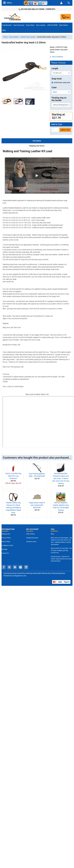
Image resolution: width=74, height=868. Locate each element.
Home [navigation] (5, 37)
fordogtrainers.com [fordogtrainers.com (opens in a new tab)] (19, 576)
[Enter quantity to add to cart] (55, 130)
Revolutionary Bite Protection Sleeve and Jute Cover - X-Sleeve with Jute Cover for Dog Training (61, 479)
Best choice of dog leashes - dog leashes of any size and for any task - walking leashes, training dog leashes (61, 541)
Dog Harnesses (19, 25)
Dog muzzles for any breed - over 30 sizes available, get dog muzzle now (62, 550)
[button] (7, 101)
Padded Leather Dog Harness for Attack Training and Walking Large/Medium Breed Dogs (13, 508)
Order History (31, 534)
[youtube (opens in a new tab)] (20, 567)
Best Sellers (64, 25)
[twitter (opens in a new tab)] (9, 567)
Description (37, 141)
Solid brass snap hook (62, 83)
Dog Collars (30, 25)
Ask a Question (57, 57)
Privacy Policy (6, 538)
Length (55, 68)
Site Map (4, 549)
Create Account (31, 542)
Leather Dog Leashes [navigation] (28, 37)
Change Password (32, 538)
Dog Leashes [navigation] (14, 37)
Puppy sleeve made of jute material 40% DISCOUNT (37, 505)
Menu (8, 3)
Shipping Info (6, 534)
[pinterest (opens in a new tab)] (15, 567)
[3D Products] (38, 422)
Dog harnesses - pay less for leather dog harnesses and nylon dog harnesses (61, 559)
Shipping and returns (37, 146)
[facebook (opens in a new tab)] (4, 567)
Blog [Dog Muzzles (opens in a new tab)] (52, 534)
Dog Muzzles (7, 25)
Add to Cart (65, 130)
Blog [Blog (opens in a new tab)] (4, 30)
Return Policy (6, 542)
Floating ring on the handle (59, 99)
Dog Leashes (41, 25)
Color (54, 87)
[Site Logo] (13, 17)
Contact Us (5, 553)
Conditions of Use (7, 545)
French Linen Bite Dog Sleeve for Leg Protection (13, 476)
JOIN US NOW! (52, 25)
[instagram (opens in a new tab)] (26, 567)
